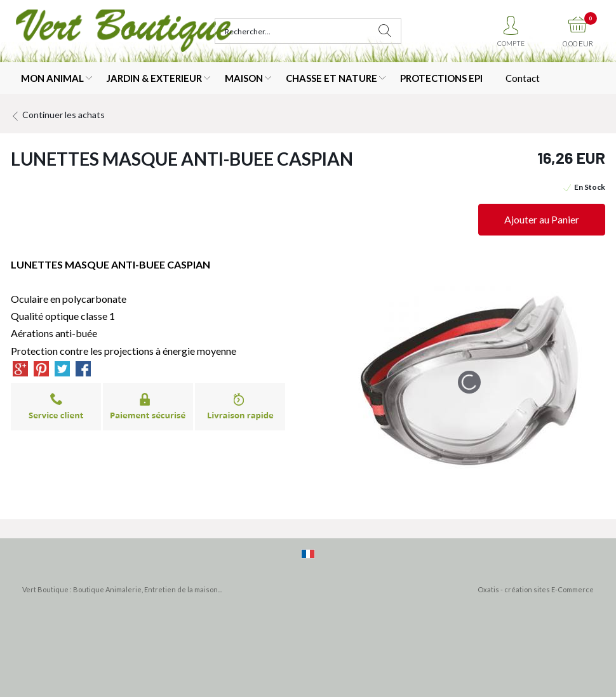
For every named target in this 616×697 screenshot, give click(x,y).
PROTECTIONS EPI (441, 78)
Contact (523, 78)
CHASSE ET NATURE (331, 78)
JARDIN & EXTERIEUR (154, 78)
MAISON (244, 78)
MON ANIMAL (52, 78)
